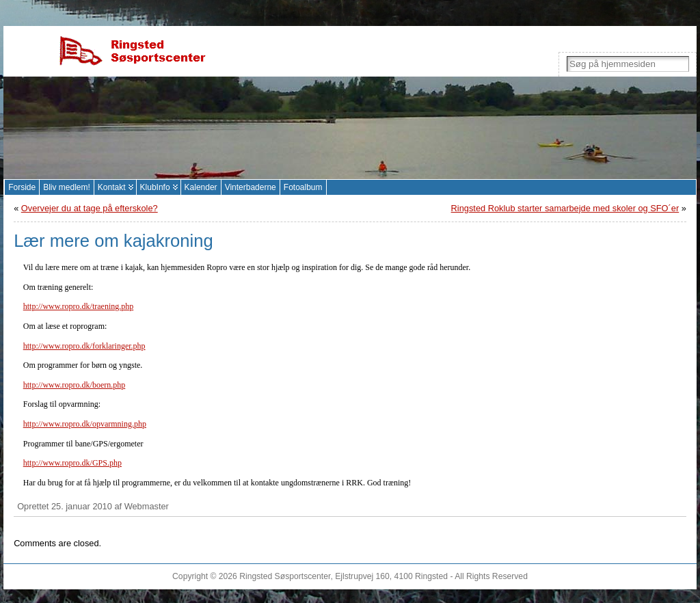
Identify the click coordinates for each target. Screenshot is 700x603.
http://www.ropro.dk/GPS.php (72, 463)
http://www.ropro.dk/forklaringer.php (84, 346)
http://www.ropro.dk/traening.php (79, 306)
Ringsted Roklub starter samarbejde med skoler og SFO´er (565, 208)
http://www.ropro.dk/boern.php (75, 385)
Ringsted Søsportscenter (285, 576)
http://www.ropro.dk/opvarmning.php (85, 424)
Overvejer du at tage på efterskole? (90, 208)
